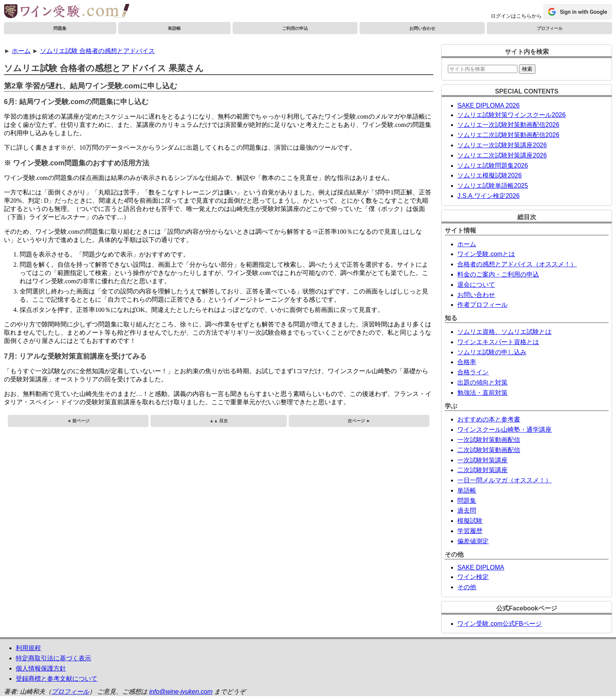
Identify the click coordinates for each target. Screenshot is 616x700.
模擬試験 (470, 521)
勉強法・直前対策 (482, 393)
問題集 (60, 28)
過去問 (467, 510)
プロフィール (550, 28)
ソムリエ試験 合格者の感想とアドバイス (97, 51)
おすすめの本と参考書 (489, 419)
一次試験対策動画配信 (489, 440)
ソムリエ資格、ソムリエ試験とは (504, 332)
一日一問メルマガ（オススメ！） (504, 480)
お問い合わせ (422, 28)
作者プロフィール (482, 305)
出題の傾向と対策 (482, 382)
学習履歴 (470, 531)
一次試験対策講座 (482, 460)
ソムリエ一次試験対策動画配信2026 (508, 125)
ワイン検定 (473, 577)
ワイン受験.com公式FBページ (500, 624)
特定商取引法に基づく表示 (53, 658)
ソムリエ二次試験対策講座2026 (502, 155)
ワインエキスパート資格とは (498, 342)
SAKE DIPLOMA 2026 (488, 105)
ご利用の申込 (295, 28)
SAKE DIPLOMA (481, 567)
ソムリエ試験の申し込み (492, 352)
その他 (467, 587)
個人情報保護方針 (41, 668)
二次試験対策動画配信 (489, 450)
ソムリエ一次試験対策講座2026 (502, 145)
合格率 (467, 362)
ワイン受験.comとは (486, 254)
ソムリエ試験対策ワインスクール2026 (511, 115)
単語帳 (174, 28)
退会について (476, 285)
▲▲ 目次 (219, 421)
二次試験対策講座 (482, 470)
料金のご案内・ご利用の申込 (498, 274)
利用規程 (28, 648)
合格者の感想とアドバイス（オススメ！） (517, 264)
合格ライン (473, 372)
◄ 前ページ (78, 421)
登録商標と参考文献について (57, 679)
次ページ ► (359, 421)
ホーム (21, 51)
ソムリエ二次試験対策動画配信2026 (508, 135)
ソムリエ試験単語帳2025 (493, 186)
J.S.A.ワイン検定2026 (488, 196)
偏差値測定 (473, 541)
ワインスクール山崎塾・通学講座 (504, 430)
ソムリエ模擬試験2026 (489, 175)
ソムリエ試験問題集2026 (493, 166)
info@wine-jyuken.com (181, 692)
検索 (527, 69)
